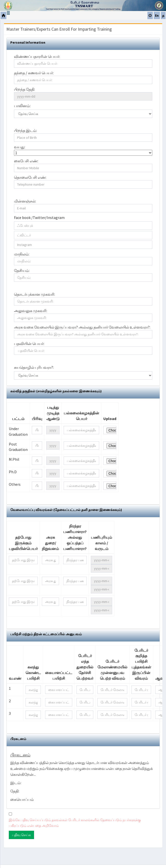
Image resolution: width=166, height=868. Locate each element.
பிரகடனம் (18, 739)
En (157, 15)
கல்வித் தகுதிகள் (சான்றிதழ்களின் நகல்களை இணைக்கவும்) (56, 391)
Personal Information (28, 42)
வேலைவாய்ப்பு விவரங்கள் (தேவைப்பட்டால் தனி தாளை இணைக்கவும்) (66, 510)
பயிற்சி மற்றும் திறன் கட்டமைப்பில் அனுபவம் (46, 634)
